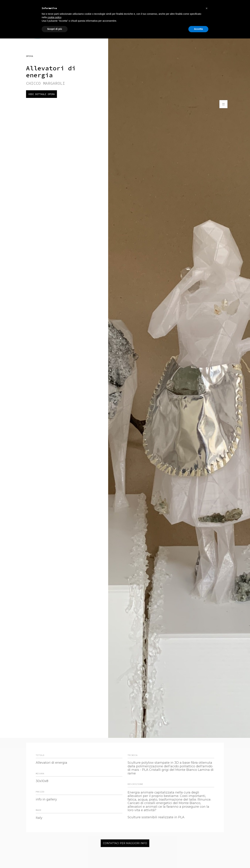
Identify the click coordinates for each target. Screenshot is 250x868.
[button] (207, 8)
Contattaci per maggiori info (125, 843)
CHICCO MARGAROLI (45, 83)
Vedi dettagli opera (41, 94)
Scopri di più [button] (55, 29)
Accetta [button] (198, 29)
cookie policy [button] (54, 17)
